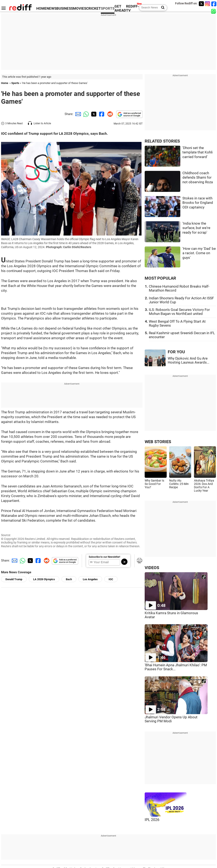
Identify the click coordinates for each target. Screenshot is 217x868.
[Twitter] (201, 4)
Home (5, 83)
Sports (15, 83)
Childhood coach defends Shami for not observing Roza (198, 178)
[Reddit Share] (109, 114)
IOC (111, 579)
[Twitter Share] (93, 114)
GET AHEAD (120, 8)
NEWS (51, 9)
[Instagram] (208, 4)
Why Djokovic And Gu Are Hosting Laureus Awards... (188, 360)
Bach (69, 579)
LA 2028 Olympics (44, 579)
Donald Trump (14, 579)
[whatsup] (214, 11)
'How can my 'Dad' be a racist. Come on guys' (199, 253)
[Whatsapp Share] (85, 114)
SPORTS (108, 9)
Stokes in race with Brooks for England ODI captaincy (198, 203)
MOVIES (80, 9)
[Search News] (162, 8)
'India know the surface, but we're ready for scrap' (196, 228)
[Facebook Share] (101, 114)
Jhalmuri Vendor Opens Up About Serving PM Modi (171, 719)
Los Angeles (90, 579)
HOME (41, 9)
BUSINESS (65, 9)
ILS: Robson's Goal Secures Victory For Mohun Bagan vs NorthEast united (179, 312)
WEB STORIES (158, 442)
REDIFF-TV (133, 8)
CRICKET (94, 9)
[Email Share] (77, 114)
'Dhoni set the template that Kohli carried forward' (198, 152)
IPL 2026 (152, 820)
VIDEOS (152, 568)
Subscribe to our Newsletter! (104, 557)
